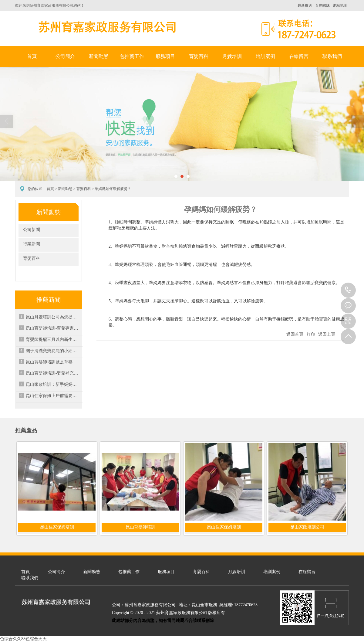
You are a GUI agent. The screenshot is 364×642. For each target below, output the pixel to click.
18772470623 (348, 290)
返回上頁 (327, 334)
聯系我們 (332, 56)
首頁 (32, 56)
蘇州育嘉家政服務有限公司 (106, 27)
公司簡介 (65, 56)
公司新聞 (32, 230)
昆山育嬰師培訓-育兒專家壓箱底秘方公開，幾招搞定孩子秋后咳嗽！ (53, 328)
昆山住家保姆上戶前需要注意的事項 (53, 396)
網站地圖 (340, 5)
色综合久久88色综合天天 (23, 639)
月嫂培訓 (232, 56)
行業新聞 (32, 244)
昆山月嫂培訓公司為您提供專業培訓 (53, 317)
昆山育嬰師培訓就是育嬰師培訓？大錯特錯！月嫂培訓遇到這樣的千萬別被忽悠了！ (53, 362)
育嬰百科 (199, 56)
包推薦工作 (132, 56)
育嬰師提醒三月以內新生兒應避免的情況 (53, 340)
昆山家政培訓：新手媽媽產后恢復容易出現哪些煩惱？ (53, 384)
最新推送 (305, 5)
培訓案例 (265, 56)
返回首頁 (295, 334)
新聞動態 (99, 56)
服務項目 (165, 56)
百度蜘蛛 (322, 5)
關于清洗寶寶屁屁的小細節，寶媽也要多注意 (53, 351)
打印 (311, 334)
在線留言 (299, 56)
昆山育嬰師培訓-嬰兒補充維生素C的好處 (53, 373)
